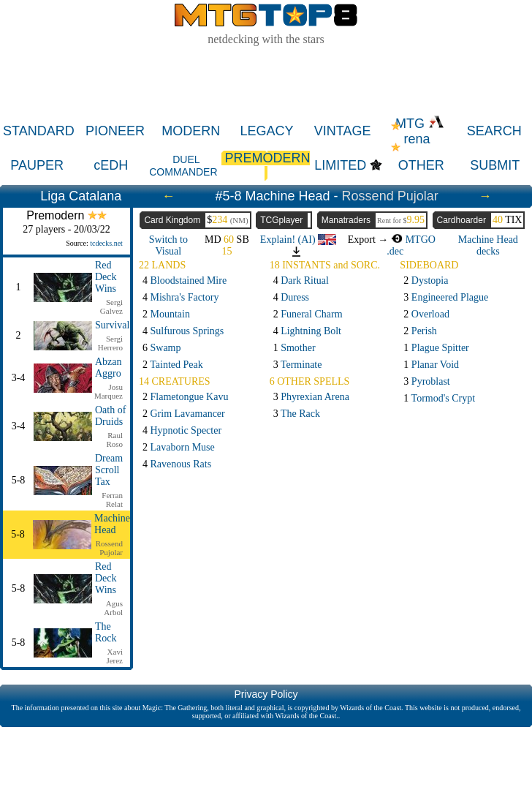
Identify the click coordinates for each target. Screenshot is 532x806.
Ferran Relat (112, 500)
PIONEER (115, 131)
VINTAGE (343, 131)
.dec (395, 251)
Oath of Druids (110, 416)
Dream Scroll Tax (109, 470)
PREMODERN (266, 166)
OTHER (421, 165)
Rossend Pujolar (390, 196)
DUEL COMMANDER (183, 166)
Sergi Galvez (111, 306)
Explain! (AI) (298, 240)
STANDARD (39, 131)
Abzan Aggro (109, 368)
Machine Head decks (488, 245)
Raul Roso (114, 440)
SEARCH (494, 131)
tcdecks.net (106, 243)
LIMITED (340, 165)
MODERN (191, 131)
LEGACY (266, 131)
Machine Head (112, 524)
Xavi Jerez (114, 656)
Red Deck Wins (106, 277)
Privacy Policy (266, 694)
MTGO (413, 240)
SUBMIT (495, 165)
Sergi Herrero (110, 343)
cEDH (111, 165)
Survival (112, 325)
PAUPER (37, 165)
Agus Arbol (113, 608)
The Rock (106, 632)
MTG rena (420, 131)
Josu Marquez (109, 391)
